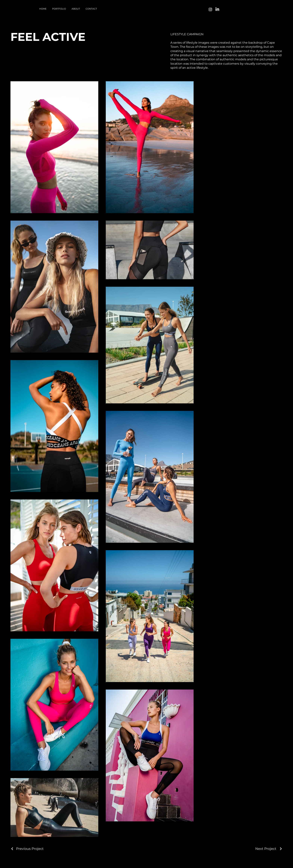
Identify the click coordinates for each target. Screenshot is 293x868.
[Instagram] (210, 9)
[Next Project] (269, 849)
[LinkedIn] (217, 9)
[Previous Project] (27, 849)
